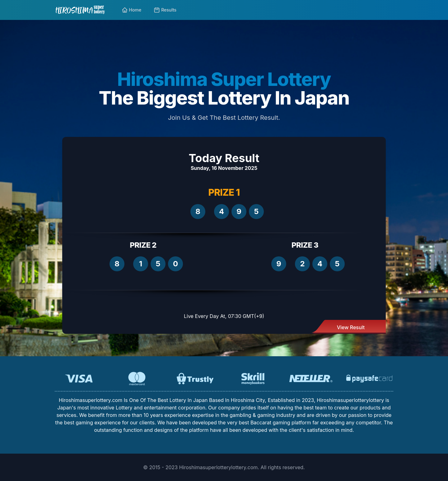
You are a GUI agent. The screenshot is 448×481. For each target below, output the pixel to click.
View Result (351, 327)
